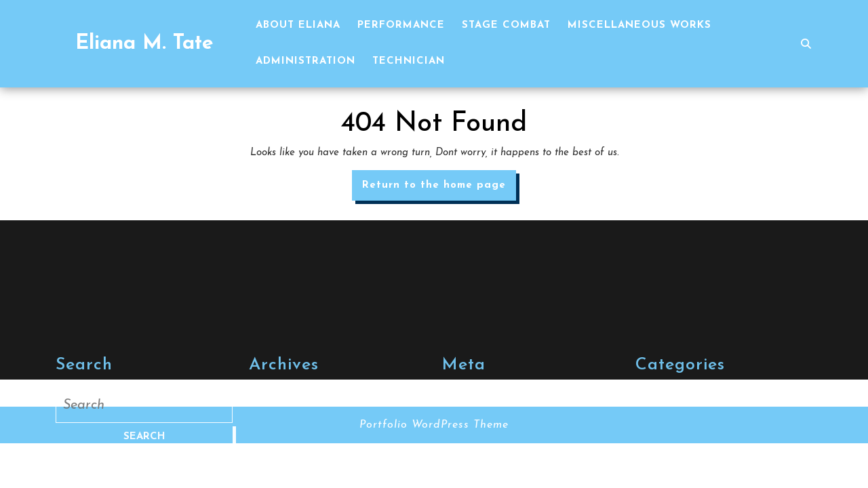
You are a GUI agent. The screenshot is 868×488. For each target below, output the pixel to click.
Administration (305, 61)
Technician (409, 61)
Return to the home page (439, 189)
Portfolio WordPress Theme (434, 425)
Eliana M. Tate (144, 44)
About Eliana (298, 25)
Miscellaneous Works (639, 25)
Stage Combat (506, 25)
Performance (401, 25)
